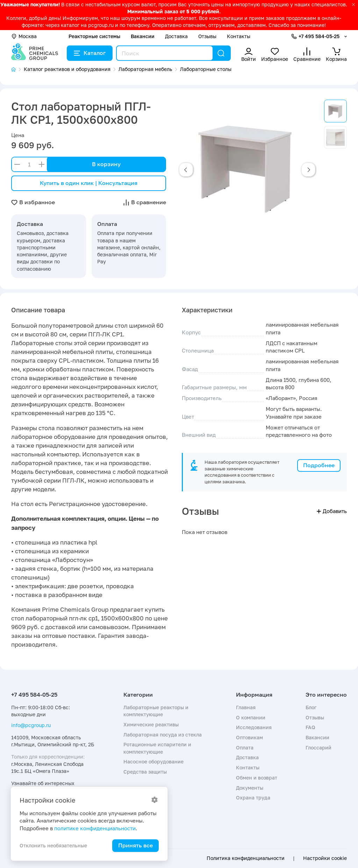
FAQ (310, 727)
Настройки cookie (325, 858)
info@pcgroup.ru (31, 725)
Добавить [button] (332, 511)
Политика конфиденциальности (246, 858)
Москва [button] (24, 36)
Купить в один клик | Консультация (89, 183)
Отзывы (207, 36)
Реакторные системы (94, 36)
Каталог (90, 53)
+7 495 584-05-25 (319, 36)
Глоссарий (318, 748)
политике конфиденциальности (95, 828)
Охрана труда (253, 798)
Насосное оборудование (153, 762)
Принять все (135, 845)
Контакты (239, 36)
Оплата (245, 748)
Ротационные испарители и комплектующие (157, 748)
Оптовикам (249, 737)
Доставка (176, 36)
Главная (246, 707)
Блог (311, 707)
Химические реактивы (151, 724)
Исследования (254, 727)
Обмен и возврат (257, 778)
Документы (250, 788)
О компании (251, 717)
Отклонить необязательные (53, 845)
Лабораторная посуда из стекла (163, 735)
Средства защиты (145, 772)
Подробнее (319, 465)
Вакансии (143, 36)
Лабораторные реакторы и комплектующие (156, 711)
